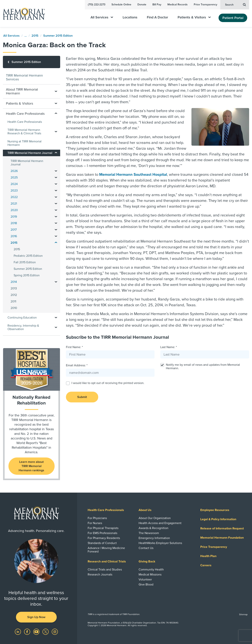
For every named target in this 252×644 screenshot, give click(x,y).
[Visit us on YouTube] (37, 632)
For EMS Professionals (102, 533)
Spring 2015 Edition (27, 275)
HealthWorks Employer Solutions (160, 543)
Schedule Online (121, 5)
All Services (102, 17)
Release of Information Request (222, 528)
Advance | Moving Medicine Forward (106, 550)
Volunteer (145, 580)
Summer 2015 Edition (58, 36)
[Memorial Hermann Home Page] (22, 14)
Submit (82, 397)
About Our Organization (155, 518)
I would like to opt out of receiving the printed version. (108, 383)
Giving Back (147, 561)
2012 (14, 295)
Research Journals (100, 575)
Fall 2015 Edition (25, 262)
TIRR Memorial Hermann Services (24, 77)
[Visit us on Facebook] (27, 632)
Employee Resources (215, 510)
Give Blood (146, 585)
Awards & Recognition (153, 528)
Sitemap (243, 614)
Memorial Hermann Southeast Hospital (133, 175)
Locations (130, 17)
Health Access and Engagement (160, 523)
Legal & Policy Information (218, 519)
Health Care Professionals (25, 122)
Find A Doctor (157, 17)
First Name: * (74, 347)
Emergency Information (154, 538)
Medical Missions (150, 575)
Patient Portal (233, 18)
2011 (13, 301)
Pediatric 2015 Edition (28, 256)
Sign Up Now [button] (36, 617)
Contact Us (146, 548)
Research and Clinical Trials (107, 561)
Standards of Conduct (102, 543)
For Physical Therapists (103, 528)
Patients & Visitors (194, 17)
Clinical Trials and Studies (105, 570)
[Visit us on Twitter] (46, 632)
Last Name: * (169, 347)
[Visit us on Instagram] (55, 632)
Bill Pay (157, 5)
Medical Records (178, 5)
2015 (35, 36)
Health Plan (208, 556)
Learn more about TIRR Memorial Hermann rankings (31, 466)
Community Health (151, 570)
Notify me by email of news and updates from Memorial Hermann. (203, 367)
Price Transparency (205, 5)
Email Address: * (77, 365)
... (26, 36)
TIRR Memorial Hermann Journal (27, 163)
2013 (14, 288)
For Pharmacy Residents (104, 538)
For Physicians (97, 518)
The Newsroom (149, 533)
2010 (14, 308)
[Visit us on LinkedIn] (18, 632)
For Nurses (95, 523)
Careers (206, 565)
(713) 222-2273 (97, 5)
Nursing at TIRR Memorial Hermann (25, 143)
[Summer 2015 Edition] (32, 62)
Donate (142, 5)
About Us (145, 510)
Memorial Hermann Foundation (222, 538)
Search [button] (235, 4)
